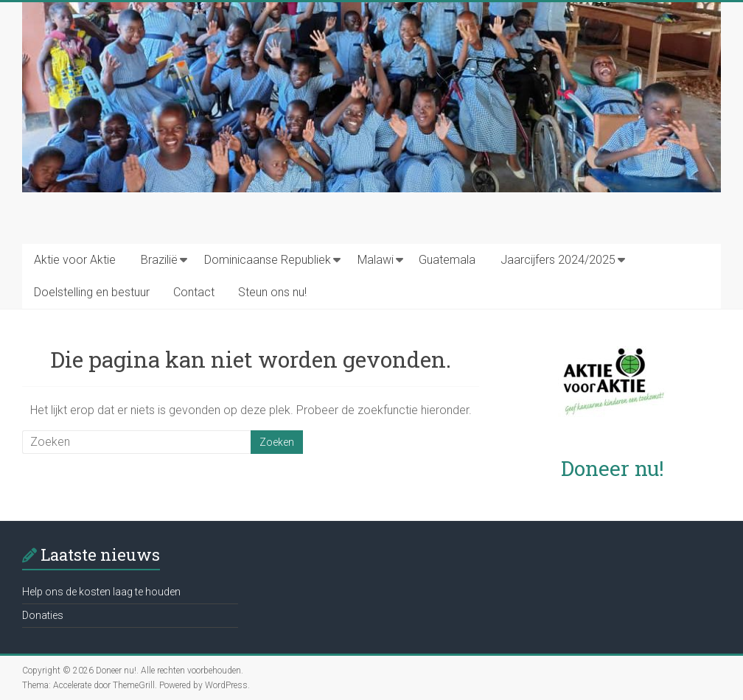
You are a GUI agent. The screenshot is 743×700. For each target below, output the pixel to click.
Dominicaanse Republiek (268, 260)
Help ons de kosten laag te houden (101, 592)
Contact (194, 292)
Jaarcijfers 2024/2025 (558, 260)
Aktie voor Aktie (75, 260)
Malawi (376, 260)
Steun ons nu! (272, 292)
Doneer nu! (613, 468)
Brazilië (159, 260)
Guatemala (447, 260)
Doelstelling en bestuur (92, 292)
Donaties (43, 615)
